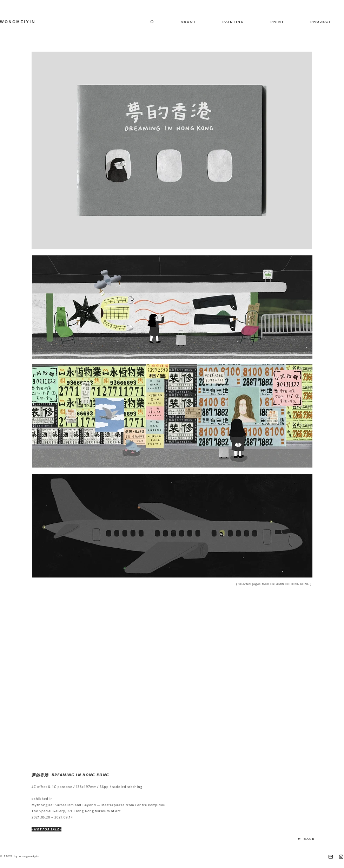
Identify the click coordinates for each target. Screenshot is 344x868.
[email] (331, 857)
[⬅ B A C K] (306, 839)
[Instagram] (341, 857)
